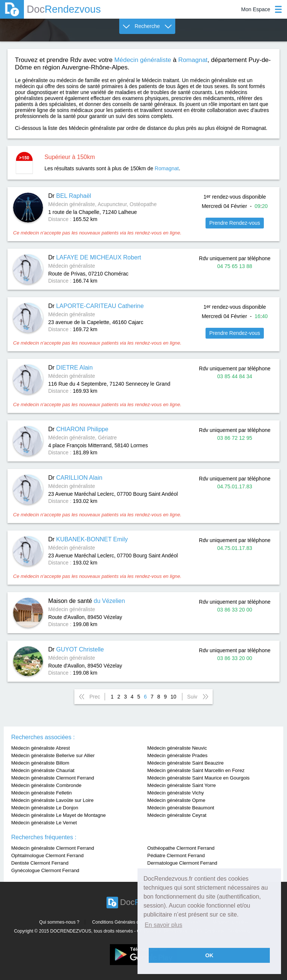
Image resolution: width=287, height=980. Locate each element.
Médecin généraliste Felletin (41, 793)
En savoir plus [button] (163, 925)
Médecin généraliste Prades (177, 755)
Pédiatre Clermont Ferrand (176, 855)
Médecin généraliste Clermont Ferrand (53, 778)
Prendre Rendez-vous (235, 223)
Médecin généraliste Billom (40, 763)
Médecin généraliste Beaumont (181, 808)
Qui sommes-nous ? (59, 922)
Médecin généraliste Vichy (176, 793)
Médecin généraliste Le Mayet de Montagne (58, 815)
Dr (70, 196)
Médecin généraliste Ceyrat (177, 815)
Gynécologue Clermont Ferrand (45, 870)
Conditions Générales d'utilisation (126, 922)
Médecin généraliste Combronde (46, 785)
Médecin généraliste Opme (176, 800)
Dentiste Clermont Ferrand (40, 863)
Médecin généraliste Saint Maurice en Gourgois (198, 778)
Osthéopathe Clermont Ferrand (181, 848)
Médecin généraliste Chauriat (43, 770)
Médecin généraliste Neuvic (177, 748)
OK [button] (209, 955)
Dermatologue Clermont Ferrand (182, 863)
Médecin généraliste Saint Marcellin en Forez (196, 770)
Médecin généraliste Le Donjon (45, 808)
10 (173, 697)
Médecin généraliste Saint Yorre (182, 785)
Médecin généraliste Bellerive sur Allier (53, 755)
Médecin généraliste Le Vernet (44, 823)
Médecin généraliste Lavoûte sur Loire (52, 800)
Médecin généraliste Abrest (41, 748)
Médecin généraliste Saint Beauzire (186, 763)
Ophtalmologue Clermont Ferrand (47, 855)
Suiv (192, 697)
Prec (95, 697)
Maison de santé (87, 601)
